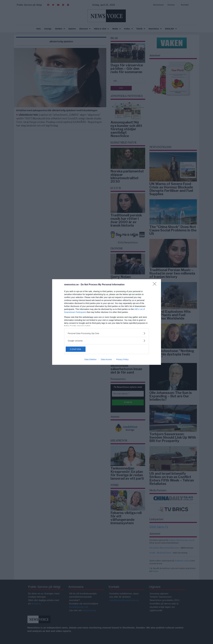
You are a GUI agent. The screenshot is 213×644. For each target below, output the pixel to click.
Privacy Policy (122, 360)
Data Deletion (91, 360)
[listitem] (107, 333)
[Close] (155, 285)
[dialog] (107, 322)
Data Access (106, 360)
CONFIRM (79, 349)
